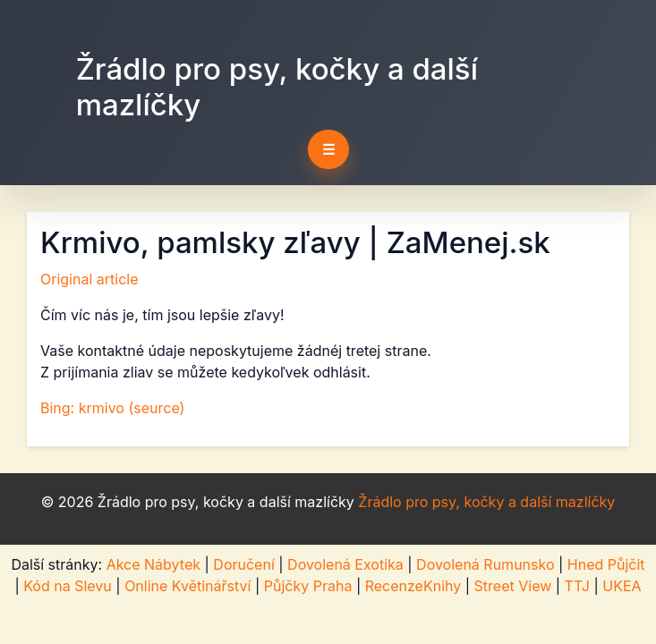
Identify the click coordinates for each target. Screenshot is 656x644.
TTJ (577, 586)
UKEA (622, 586)
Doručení (243, 564)
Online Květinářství (187, 586)
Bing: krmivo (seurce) (112, 408)
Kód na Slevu (68, 586)
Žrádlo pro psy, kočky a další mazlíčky (277, 87)
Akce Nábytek (153, 564)
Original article (89, 279)
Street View (513, 586)
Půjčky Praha (308, 586)
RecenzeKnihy (413, 586)
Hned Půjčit (606, 564)
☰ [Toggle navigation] (328, 149)
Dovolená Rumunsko (485, 564)
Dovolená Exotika (345, 564)
